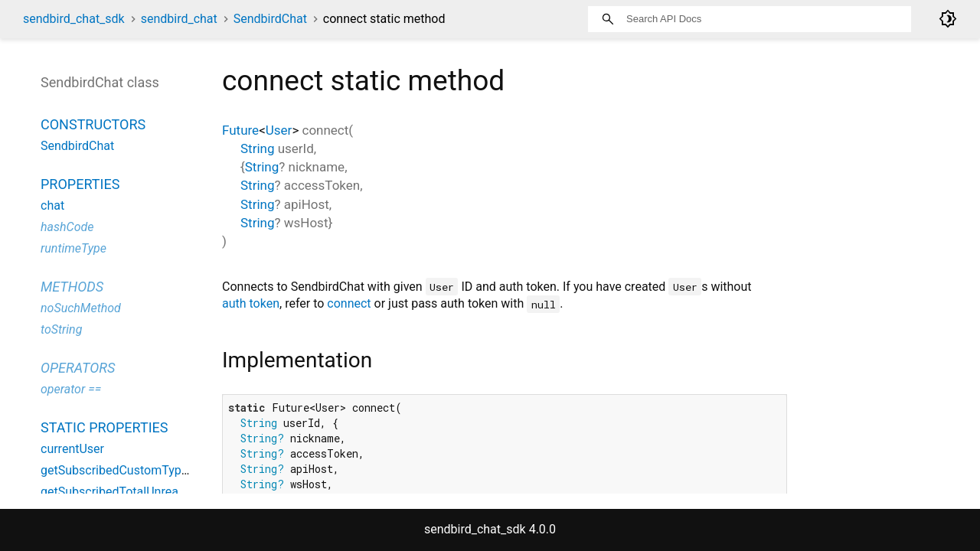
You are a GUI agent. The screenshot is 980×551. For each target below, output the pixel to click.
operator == (71, 389)
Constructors (93, 124)
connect (349, 303)
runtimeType (73, 248)
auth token (251, 303)
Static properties (105, 427)
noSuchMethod (81, 308)
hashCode (67, 227)
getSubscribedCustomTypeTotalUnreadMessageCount (188, 470)
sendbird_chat (179, 19)
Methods (72, 287)
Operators (78, 368)
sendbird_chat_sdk (74, 19)
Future (240, 130)
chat (52, 205)
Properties (80, 184)
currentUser (72, 449)
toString (61, 329)
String (257, 148)
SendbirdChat (270, 19)
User (279, 130)
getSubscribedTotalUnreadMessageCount (154, 492)
